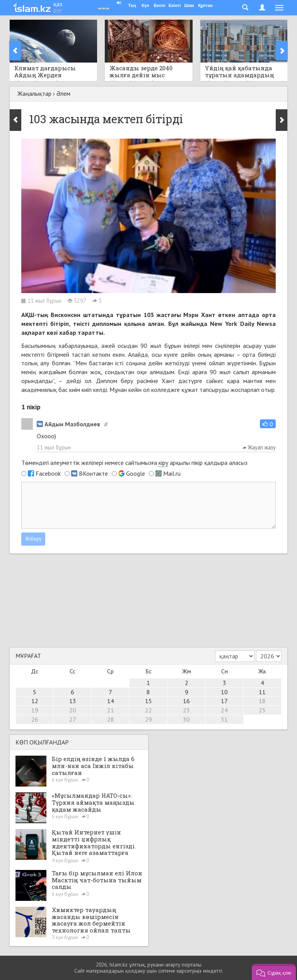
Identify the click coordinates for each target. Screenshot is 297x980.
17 (224, 701)
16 (186, 701)
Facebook (48, 473)
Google (136, 473)
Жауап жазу (259, 447)
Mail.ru (172, 473)
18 (262, 701)
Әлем (63, 93)
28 (111, 719)
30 (186, 719)
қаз (58, 4)
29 (148, 719)
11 (262, 692)
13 (73, 701)
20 (73, 710)
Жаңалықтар (34, 93)
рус (58, 10)
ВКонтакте (93, 473)
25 (262, 710)
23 (186, 710)
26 (35, 719)
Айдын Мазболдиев (68, 424)
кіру (163, 463)
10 (224, 692)
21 (111, 710)
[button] (268, 424)
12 (35, 701)
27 (73, 719)
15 (148, 701)
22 (148, 710)
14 (111, 701)
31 (224, 719)
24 (224, 710)
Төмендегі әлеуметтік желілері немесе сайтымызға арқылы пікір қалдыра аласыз (134, 463)
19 (35, 710)
